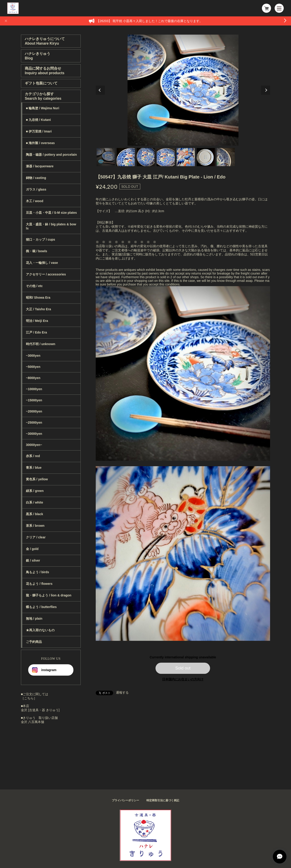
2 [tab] (126, 157)
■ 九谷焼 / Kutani (38, 120)
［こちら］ (29, 698)
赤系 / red (33, 456)
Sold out (183, 668)
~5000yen (33, 367)
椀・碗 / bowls (36, 251)
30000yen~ (34, 445)
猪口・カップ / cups (40, 239)
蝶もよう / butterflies (41, 607)
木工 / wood (35, 201)
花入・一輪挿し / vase (42, 263)
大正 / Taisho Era (38, 309)
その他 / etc (34, 286)
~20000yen (34, 411)
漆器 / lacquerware (40, 166)
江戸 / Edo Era (36, 332)
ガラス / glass (36, 189)
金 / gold (32, 549)
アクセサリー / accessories (46, 274)
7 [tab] (226, 157)
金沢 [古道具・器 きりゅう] (40, 710)
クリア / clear (36, 537)
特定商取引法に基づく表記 (163, 800)
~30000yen (34, 434)
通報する (122, 692)
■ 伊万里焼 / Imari (39, 131)
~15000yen (34, 400)
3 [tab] (146, 157)
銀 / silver (33, 560)
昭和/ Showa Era (38, 298)
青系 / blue (34, 468)
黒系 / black (34, 514)
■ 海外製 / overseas (40, 143)
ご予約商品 (34, 642)
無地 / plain (34, 619)
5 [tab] (186, 157)
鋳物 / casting (36, 178)
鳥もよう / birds (38, 572)
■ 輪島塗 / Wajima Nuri (43, 108)
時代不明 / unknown (41, 344)
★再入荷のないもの (40, 630)
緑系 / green (35, 491)
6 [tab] (206, 157)
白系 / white (34, 502)
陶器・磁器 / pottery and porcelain (51, 155)
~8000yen (33, 378)
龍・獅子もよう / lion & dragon (49, 595)
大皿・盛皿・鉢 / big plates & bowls (51, 226)
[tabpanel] (183, 90)
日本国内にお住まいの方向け (183, 679)
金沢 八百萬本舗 (33, 722)
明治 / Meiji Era (37, 321)
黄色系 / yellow (37, 479)
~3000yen (33, 356)
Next (266, 90)
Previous (100, 90)
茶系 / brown (35, 526)
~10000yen (34, 389)
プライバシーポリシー (125, 800)
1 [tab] (106, 157)
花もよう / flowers (39, 584)
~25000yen (34, 423)
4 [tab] (166, 157)
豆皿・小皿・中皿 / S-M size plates (51, 213)
